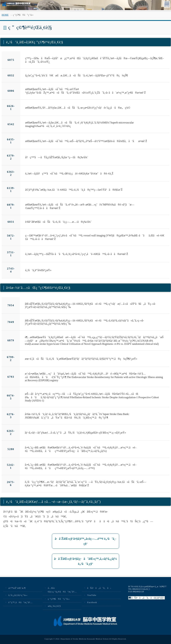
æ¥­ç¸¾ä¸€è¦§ (54, 606)
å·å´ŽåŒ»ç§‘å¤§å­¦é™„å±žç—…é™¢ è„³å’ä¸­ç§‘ (85, 542)
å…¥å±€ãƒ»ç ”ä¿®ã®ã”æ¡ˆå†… (62, 590)
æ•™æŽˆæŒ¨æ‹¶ (17, 588)
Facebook (92, 602)
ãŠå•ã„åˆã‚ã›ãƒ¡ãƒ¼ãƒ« (147, 598)
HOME (5, 15)
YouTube (92, 595)
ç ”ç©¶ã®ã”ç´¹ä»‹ (59, 599)
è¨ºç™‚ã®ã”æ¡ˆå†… (20, 602)
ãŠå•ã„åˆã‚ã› (99, 588)
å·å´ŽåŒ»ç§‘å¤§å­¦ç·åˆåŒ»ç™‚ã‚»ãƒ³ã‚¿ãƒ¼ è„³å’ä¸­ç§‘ (86, 562)
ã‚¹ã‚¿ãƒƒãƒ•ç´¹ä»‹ (18, 595)
